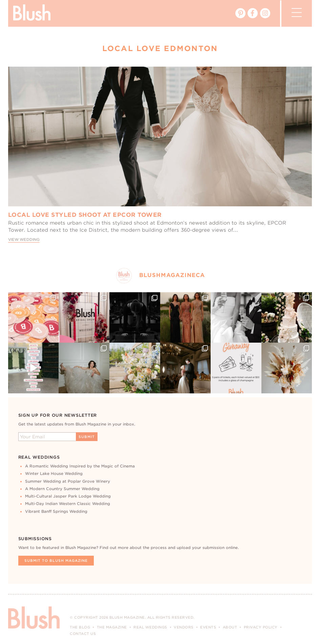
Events (208, 627)
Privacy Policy (261, 627)
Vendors (184, 627)
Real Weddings (150, 627)
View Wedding (24, 240)
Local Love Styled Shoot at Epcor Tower (85, 215)
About (230, 627)
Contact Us (83, 634)
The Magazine (112, 627)
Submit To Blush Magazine (56, 560)
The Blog (80, 627)
